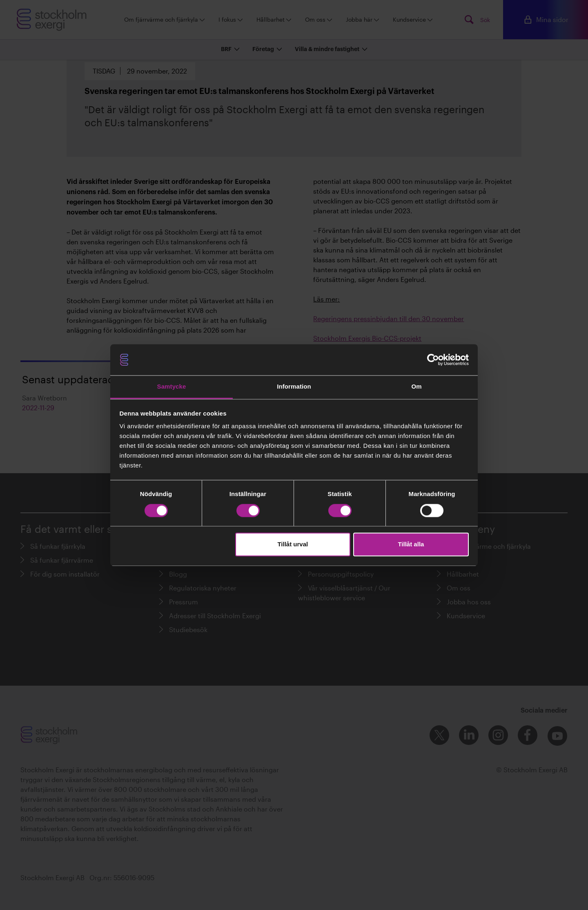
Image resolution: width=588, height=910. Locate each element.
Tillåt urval (293, 544)
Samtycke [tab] (172, 387)
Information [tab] (294, 387)
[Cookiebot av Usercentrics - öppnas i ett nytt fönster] (433, 360)
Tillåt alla (411, 544)
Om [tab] (416, 387)
